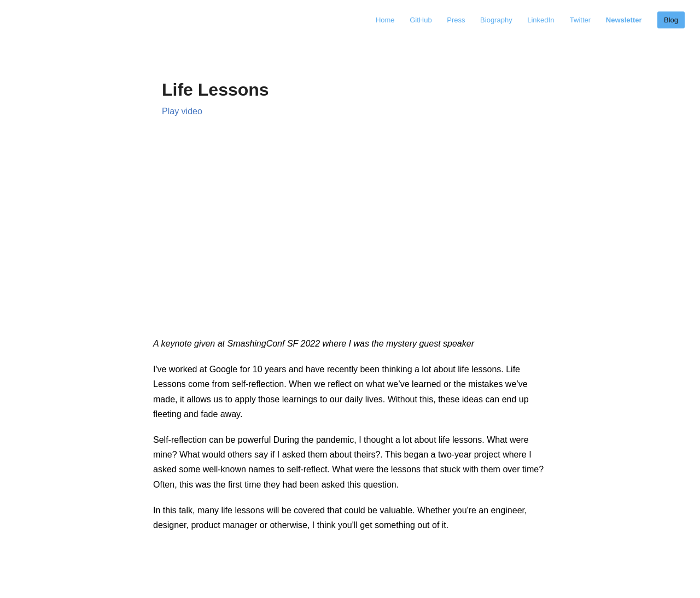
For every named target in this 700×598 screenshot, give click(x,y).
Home (386, 20)
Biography (497, 20)
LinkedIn (541, 20)
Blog (671, 20)
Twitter (581, 20)
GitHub (422, 20)
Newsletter (624, 20)
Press (457, 20)
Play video (182, 111)
